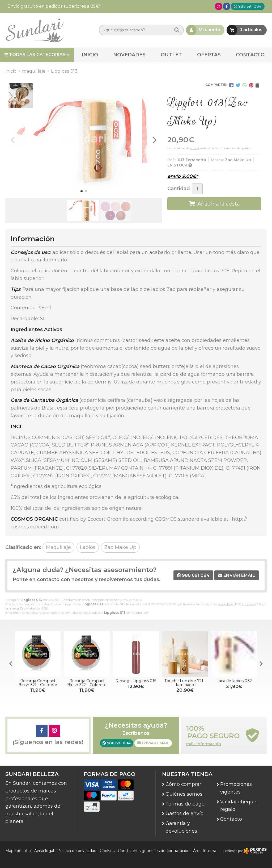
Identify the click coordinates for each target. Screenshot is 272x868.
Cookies (107, 851)
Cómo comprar (183, 784)
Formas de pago (185, 804)
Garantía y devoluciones (181, 827)
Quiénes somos (184, 794)
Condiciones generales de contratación (154, 851)
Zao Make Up (30, 608)
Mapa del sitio (18, 851)
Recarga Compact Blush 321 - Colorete (38, 683)
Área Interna (205, 851)
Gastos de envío (184, 813)
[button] (82, 191)
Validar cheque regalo (238, 806)
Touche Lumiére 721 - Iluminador (185, 683)
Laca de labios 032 (234, 681)
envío (194, 148)
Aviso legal (44, 851)
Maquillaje (225, 604)
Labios (250, 604)
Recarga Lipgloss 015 (136, 681)
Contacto (231, 819)
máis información (204, 744)
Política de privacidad (77, 851)
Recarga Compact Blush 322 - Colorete (87, 683)
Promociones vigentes (236, 788)
